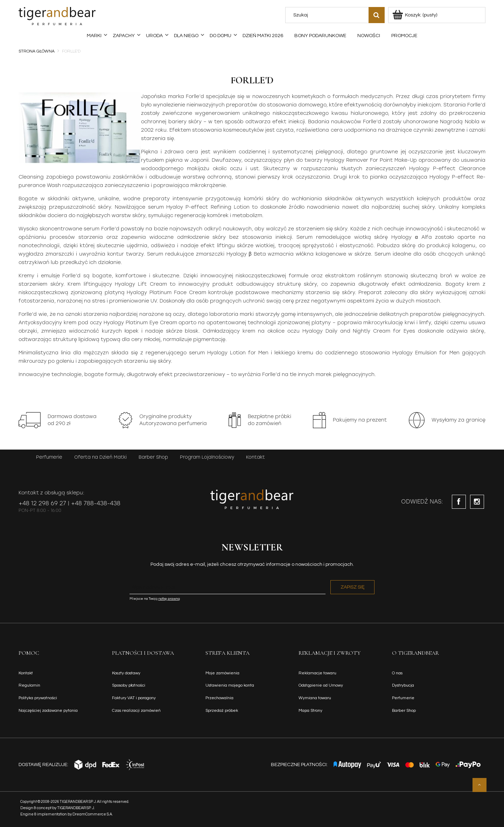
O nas (397, 673)
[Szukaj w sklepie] (328, 15)
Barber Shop (153, 457)
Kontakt (255, 457)
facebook (459, 502)
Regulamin (29, 685)
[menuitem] (94, 36)
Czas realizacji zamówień (136, 711)
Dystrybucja (403, 685)
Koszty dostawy (126, 673)
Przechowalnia (219, 698)
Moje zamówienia (222, 673)
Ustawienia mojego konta (230, 685)
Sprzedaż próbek (222, 711)
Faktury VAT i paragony (134, 698)
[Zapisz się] (352, 587)
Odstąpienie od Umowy (321, 685)
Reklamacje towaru (317, 673)
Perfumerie (49, 457)
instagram (477, 502)
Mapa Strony (310, 711)
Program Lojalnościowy (207, 457)
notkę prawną (169, 599)
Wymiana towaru (315, 698)
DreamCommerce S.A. (93, 814)
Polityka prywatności (38, 698)
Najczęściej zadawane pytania (48, 711)
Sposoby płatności (129, 685)
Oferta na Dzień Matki (100, 457)
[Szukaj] (377, 15)
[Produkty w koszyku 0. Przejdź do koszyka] (415, 15)
